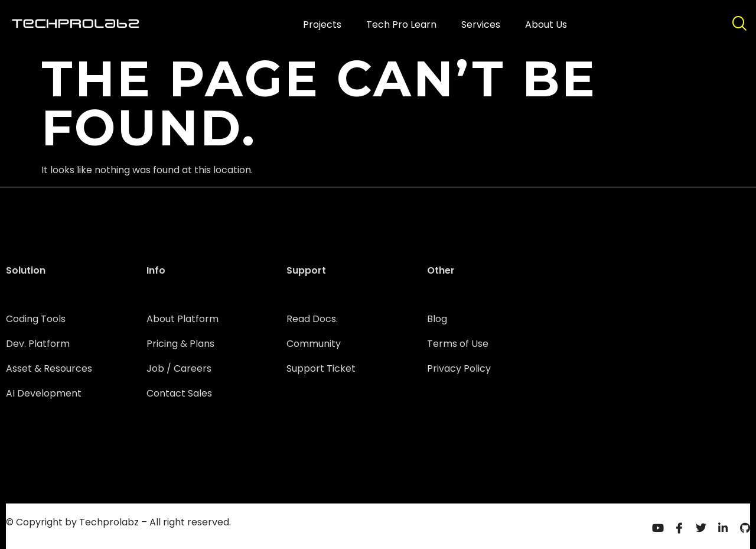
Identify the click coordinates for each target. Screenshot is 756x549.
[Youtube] (657, 527)
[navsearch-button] (739, 25)
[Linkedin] (723, 527)
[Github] (745, 527)
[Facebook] (679, 527)
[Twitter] (701, 527)
